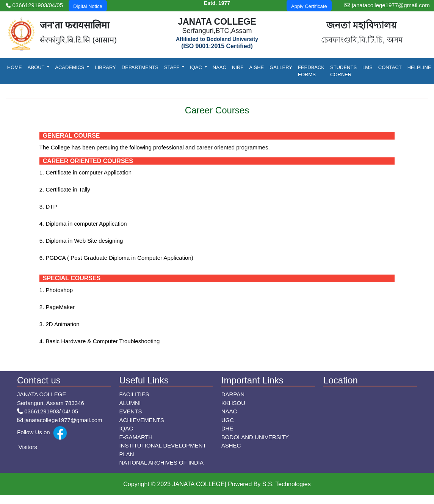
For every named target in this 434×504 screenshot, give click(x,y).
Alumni (130, 403)
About (37, 67)
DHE (227, 428)
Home (15, 67)
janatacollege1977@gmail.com (387, 5)
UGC (228, 420)
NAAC (219, 67)
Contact (390, 67)
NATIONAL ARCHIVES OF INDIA (161, 462)
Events (130, 411)
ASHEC (231, 445)
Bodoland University (255, 437)
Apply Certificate (309, 6)
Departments (140, 67)
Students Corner (343, 71)
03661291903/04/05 (34, 5)
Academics (70, 67)
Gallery (281, 67)
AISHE (256, 67)
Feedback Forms (311, 71)
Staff (172, 67)
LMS (367, 67)
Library (105, 67)
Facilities (134, 394)
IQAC (197, 67)
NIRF (238, 67)
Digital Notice (88, 6)
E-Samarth (136, 437)
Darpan (233, 394)
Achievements (141, 420)
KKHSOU (233, 403)
